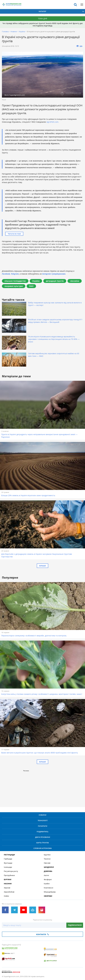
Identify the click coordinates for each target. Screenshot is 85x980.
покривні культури (14, 286)
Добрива (48, 871)
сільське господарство (15, 281)
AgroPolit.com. (53, 122)
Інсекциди (8, 867)
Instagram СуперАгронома (54, 274)
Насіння (8, 884)
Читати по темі (14, 234)
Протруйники (9, 875)
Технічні (47, 859)
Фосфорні (48, 880)
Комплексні (48, 888)
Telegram (15, 274)
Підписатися (75, 925)
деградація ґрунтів (55, 281)
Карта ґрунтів (42, 843)
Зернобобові (9, 892)
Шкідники (49, 867)
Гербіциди (8, 859)
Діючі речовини (43, 837)
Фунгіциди (8, 863)
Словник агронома (43, 848)
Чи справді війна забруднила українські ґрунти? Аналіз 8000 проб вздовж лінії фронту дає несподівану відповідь (43, 24)
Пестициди (9, 855)
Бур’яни (8, 880)
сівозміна (75, 281)
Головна (5, 31)
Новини (14, 31)
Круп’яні (47, 855)
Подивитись (42, 832)
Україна (22, 31)
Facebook (6, 274)
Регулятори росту (11, 871)
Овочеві (47, 863)
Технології (43, 820)
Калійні (47, 884)
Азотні (46, 875)
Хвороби (48, 896)
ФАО (31, 286)
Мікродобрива (50, 892)
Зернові (7, 888)
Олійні (6, 896)
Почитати (43, 826)
